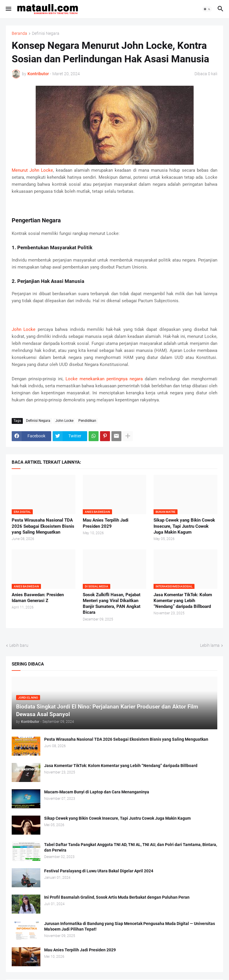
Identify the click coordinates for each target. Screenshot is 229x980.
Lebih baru (19, 645)
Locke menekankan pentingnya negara (104, 379)
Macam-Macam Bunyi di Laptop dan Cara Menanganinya (97, 792)
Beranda (19, 33)
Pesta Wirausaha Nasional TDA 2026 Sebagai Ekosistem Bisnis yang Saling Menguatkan (43, 526)
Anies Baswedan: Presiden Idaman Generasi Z (38, 598)
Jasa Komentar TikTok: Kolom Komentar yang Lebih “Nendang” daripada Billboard (183, 601)
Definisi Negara (46, 33)
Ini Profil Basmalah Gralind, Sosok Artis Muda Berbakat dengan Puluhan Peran (117, 897)
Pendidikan (87, 421)
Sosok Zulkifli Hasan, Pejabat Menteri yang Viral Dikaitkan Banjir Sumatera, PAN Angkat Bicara (112, 604)
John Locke (24, 329)
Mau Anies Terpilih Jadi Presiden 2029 (106, 523)
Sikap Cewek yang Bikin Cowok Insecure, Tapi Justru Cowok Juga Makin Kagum (184, 526)
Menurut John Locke (32, 170)
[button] (8, 9)
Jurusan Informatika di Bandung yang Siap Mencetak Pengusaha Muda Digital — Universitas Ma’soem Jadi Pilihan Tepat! (130, 926)
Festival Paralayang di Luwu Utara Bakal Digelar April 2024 (99, 871)
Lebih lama (210, 645)
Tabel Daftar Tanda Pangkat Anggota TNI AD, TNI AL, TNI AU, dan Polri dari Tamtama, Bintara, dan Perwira (131, 847)
